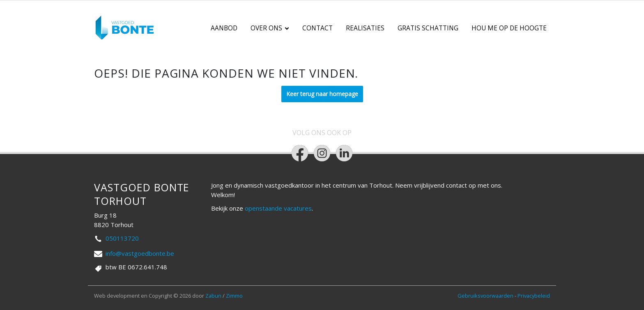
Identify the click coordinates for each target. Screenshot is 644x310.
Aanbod (224, 28)
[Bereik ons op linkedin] (344, 153)
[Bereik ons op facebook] (300, 153)
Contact (317, 28)
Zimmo (234, 296)
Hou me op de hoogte (509, 28)
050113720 (122, 238)
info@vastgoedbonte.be (140, 253)
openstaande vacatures (278, 208)
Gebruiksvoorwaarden (486, 296)
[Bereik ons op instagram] (322, 153)
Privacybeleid (534, 296)
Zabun (213, 296)
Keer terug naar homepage (322, 94)
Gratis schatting (428, 28)
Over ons (266, 28)
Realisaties (365, 28)
